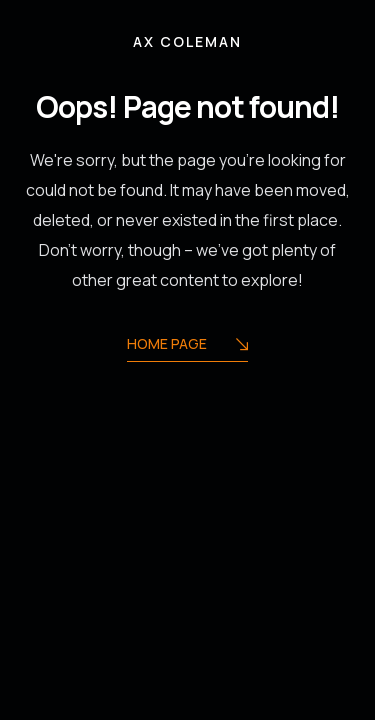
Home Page (187, 345)
